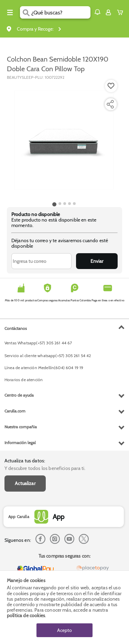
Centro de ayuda (19, 395)
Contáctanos (16, 328)
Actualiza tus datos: (25, 461)
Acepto (64, 630)
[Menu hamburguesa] (10, 12)
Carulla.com (15, 411)
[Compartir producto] (110, 104)
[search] (61, 12)
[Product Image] (64, 140)
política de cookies (26, 615)
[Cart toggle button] (122, 12)
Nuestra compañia (21, 427)
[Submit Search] (26, 12)
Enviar (97, 261)
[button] (97, 12)
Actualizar (25, 483)
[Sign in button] (108, 12)
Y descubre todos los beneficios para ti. (45, 468)
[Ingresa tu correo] (41, 261)
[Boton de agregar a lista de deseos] (111, 86)
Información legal (20, 443)
